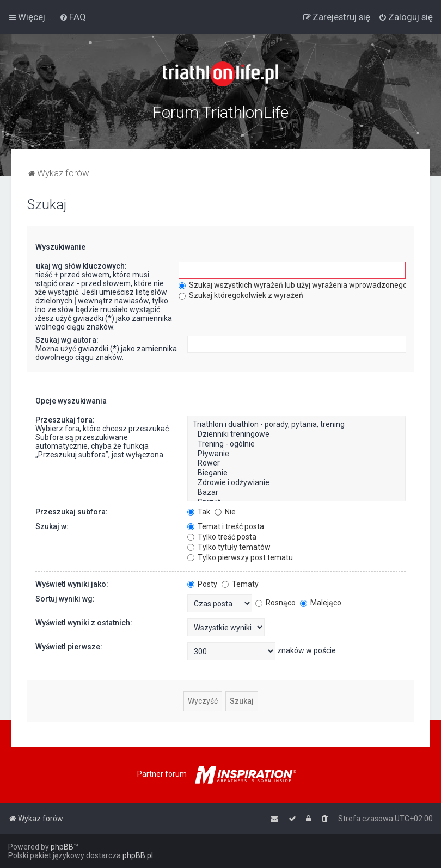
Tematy (240, 584)
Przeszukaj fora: (65, 420)
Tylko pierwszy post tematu (240, 557)
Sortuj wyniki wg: (65, 599)
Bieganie (296, 473)
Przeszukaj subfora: (72, 512)
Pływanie (296, 454)
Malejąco (321, 603)
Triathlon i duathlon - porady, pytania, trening (296, 425)
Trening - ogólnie (296, 444)
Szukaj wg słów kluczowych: (77, 266)
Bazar (296, 493)
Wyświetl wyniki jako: (72, 584)
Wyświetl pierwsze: (69, 647)
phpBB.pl (138, 855)
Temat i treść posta (226, 526)
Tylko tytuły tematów (229, 547)
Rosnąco (275, 603)
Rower (296, 463)
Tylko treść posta (222, 537)
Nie (225, 512)
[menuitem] (73, 17)
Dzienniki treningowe (296, 435)
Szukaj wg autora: (67, 340)
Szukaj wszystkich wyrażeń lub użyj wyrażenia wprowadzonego (293, 285)
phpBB (62, 847)
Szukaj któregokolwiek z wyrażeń (241, 295)
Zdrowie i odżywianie (296, 483)
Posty (202, 584)
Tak (199, 512)
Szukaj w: (52, 526)
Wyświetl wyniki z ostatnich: (84, 623)
